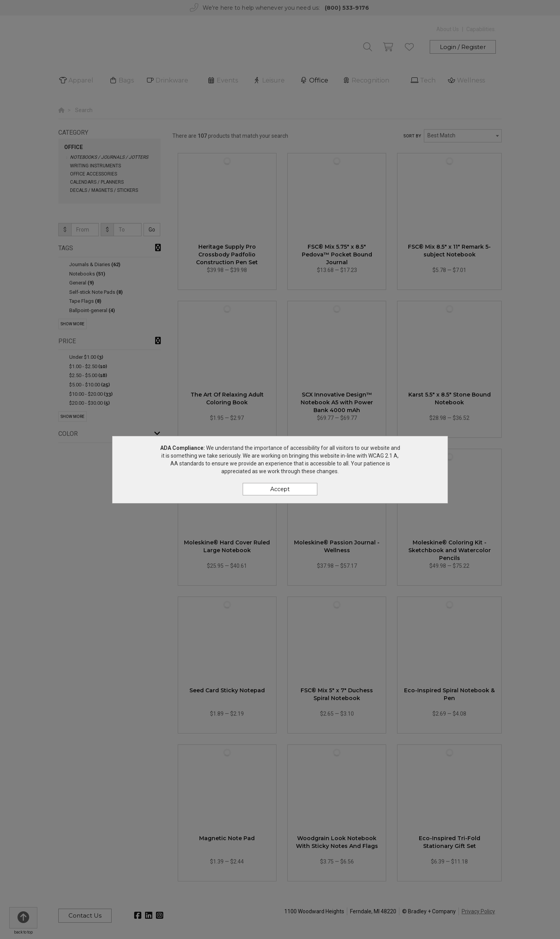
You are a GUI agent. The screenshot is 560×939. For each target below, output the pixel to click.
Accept (280, 489)
